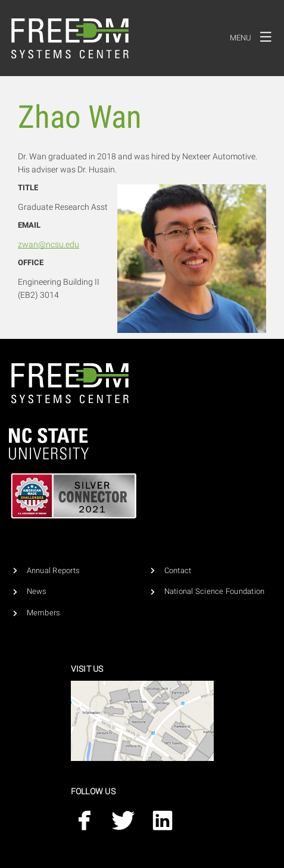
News (37, 591)
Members (44, 613)
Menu (254, 36)
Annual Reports (54, 570)
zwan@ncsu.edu (49, 244)
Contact (178, 570)
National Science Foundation (215, 591)
